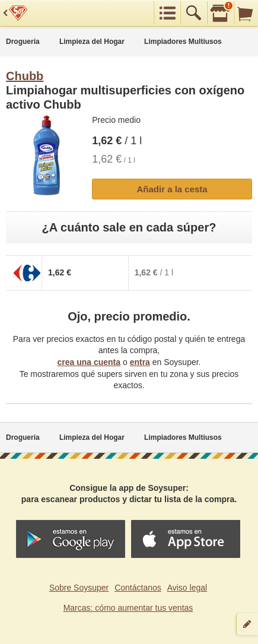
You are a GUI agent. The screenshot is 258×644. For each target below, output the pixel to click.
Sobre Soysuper (79, 588)
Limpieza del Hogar (92, 42)
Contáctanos (138, 588)
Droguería (23, 42)
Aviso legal (187, 588)
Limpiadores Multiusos (183, 42)
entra (140, 362)
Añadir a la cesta (172, 189)
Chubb (25, 76)
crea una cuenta (89, 362)
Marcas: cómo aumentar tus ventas (128, 608)
